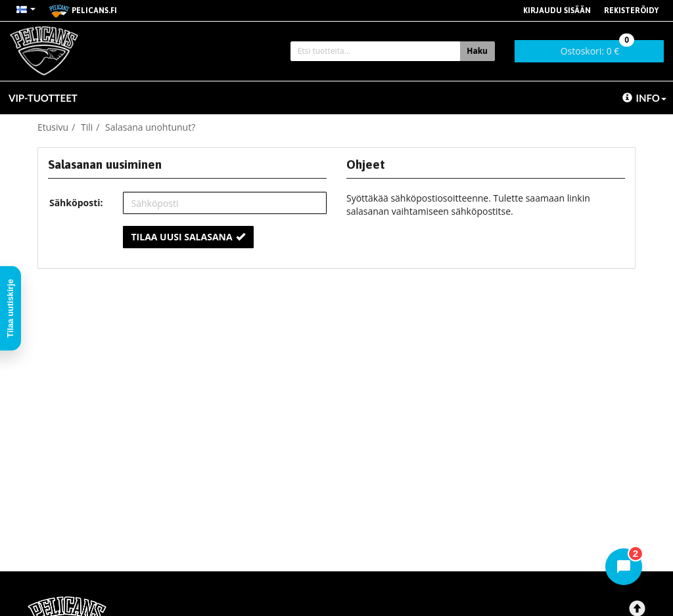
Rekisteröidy (631, 11)
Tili (87, 127)
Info (644, 98)
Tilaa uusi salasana (188, 237)
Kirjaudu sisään (557, 11)
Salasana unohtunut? (150, 127)
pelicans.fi (83, 11)
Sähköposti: (76, 203)
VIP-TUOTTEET (43, 98)
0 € (598, 49)
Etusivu (53, 127)
